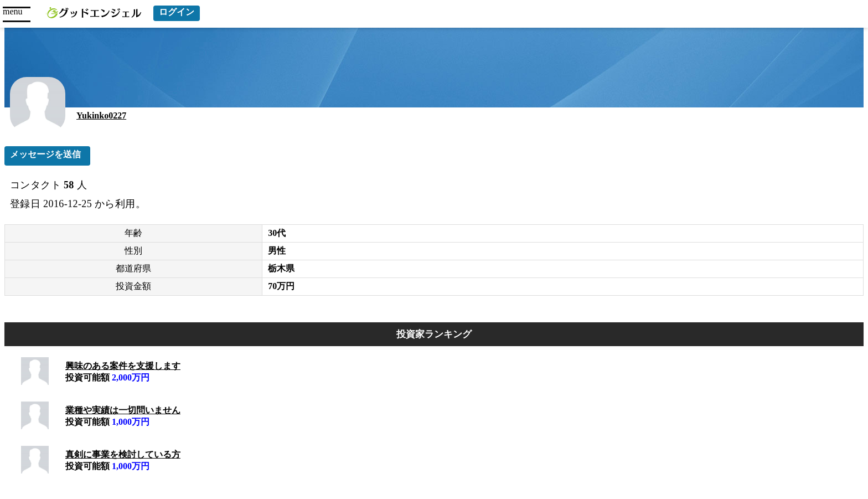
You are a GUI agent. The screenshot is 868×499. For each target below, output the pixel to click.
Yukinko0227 (101, 115)
